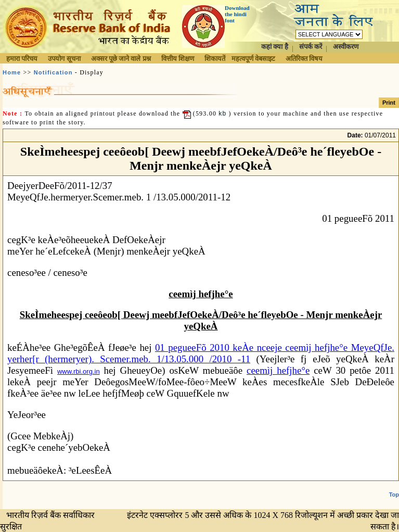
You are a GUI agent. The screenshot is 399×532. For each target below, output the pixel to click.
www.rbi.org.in (79, 371)
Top (394, 495)
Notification (53, 72)
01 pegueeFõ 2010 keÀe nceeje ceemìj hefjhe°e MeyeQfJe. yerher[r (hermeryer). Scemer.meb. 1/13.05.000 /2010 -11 (201, 353)
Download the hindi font (237, 14)
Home (12, 72)
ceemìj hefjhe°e (278, 370)
